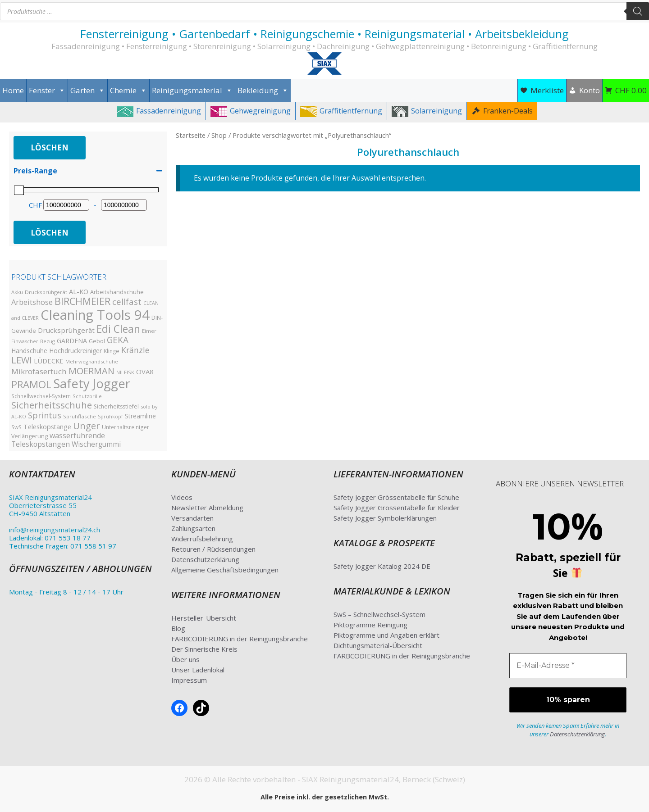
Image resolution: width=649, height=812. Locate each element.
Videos (182, 497)
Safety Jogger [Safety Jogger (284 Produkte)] (92, 383)
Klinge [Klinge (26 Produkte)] (112, 351)
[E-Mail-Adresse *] (568, 666)
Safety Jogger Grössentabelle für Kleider (397, 508)
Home (13, 90)
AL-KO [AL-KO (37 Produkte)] (79, 292)
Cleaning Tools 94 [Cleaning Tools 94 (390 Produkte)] (95, 315)
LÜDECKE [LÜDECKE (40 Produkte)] (49, 361)
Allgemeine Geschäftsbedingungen (225, 570)
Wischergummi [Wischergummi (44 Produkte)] (96, 444)
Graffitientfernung (351, 111)
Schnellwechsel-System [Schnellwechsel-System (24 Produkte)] (41, 396)
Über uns (185, 659)
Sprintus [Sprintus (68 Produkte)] (45, 415)
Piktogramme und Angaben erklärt (386, 635)
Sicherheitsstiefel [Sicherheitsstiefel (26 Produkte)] (116, 406)
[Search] (638, 11)
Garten (88, 91)
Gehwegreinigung (260, 111)
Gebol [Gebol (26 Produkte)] (97, 341)
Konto (590, 90)
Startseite (191, 135)
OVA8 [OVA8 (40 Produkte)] (145, 372)
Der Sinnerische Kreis (204, 649)
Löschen (50, 147)
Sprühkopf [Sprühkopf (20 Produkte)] (110, 417)
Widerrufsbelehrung (202, 539)
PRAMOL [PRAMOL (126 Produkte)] (31, 384)
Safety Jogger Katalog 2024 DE (382, 566)
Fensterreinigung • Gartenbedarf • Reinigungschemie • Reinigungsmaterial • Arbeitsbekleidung (324, 34)
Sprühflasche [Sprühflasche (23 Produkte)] (80, 416)
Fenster (47, 91)
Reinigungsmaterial (192, 91)
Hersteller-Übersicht (204, 618)
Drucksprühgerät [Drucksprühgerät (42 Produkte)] (66, 330)
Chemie (128, 91)
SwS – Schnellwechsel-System (379, 614)
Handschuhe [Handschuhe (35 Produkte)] (29, 351)
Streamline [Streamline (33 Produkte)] (140, 416)
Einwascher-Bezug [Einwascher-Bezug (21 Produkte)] (33, 341)
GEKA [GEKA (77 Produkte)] (118, 340)
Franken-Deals (508, 111)
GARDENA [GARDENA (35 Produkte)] (72, 341)
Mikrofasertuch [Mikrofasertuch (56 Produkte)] (39, 371)
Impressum (189, 680)
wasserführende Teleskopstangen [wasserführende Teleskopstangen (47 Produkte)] (58, 440)
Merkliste (547, 90)
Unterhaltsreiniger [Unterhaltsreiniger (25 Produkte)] (126, 427)
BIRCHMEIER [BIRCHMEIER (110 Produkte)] (82, 301)
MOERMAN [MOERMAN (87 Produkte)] (91, 371)
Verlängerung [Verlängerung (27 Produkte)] (30, 436)
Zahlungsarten (193, 528)
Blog (178, 628)
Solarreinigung (436, 111)
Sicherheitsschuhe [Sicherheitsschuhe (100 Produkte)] (52, 405)
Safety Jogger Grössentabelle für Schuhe (396, 497)
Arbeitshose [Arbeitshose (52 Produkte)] (32, 302)
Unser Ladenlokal (198, 670)
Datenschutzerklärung (205, 559)
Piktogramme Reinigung (370, 625)
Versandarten (192, 518)
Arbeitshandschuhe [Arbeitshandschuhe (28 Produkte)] (117, 292)
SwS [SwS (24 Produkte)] (16, 427)
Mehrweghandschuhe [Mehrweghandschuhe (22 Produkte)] (92, 361)
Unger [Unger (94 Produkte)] (87, 426)
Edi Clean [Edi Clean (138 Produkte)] (118, 329)
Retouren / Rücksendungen (213, 549)
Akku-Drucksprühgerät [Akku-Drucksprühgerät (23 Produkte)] (39, 292)
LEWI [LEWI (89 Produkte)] (22, 360)
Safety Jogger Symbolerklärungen (385, 518)
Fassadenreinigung (169, 111)
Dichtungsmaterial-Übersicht (378, 645)
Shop (219, 135)
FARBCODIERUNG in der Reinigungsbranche (240, 639)
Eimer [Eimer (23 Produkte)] (149, 331)
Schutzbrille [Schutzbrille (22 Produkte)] (87, 396)
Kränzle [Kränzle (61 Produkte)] (135, 350)
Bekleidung (263, 91)
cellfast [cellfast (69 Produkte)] (127, 302)
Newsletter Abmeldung (207, 508)
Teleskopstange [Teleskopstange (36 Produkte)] (47, 427)
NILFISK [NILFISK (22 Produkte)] (125, 372)
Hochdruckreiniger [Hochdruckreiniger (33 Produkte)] (75, 351)
